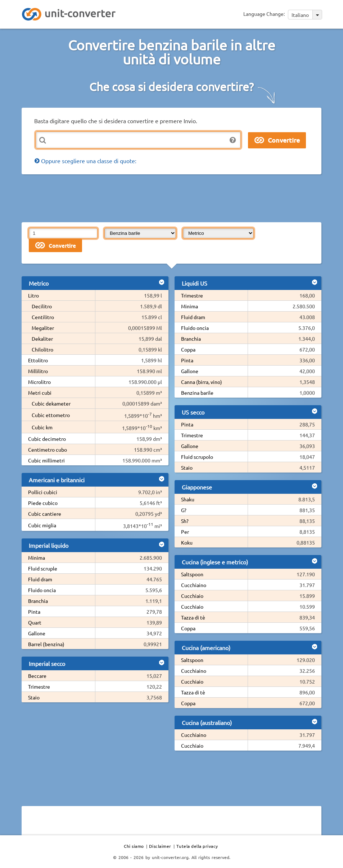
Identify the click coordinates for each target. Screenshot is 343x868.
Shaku (188, 499)
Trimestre (39, 686)
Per (185, 532)
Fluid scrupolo (197, 457)
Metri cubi (40, 393)
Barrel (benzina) (46, 644)
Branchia (38, 601)
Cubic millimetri (46, 460)
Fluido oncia (42, 590)
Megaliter (43, 328)
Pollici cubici (43, 492)
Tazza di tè (193, 617)
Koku (187, 542)
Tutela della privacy (197, 846)
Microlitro (39, 382)
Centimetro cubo (48, 449)
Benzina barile (197, 393)
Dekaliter (42, 339)
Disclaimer (160, 846)
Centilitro (43, 317)
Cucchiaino (194, 585)
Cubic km (42, 427)
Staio (34, 697)
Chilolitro (42, 349)
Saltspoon (192, 574)
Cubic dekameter (51, 403)
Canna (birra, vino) (202, 382)
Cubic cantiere (45, 514)
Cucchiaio (192, 596)
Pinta (34, 612)
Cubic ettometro (51, 415)
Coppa (188, 349)
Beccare (37, 676)
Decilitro (42, 306)
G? (184, 510)
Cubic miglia (42, 525)
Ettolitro (38, 360)
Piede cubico (43, 503)
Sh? (185, 521)
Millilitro (38, 371)
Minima (37, 558)
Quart (35, 622)
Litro (33, 295)
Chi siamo (134, 846)
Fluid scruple (43, 568)
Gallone (37, 633)
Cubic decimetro (47, 439)
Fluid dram (40, 579)
